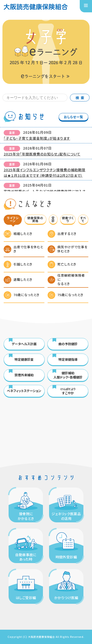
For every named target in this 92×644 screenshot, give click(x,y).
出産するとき (67, 234)
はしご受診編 (26, 598)
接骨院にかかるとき (26, 516)
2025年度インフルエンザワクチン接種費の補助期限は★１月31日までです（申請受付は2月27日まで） (45, 172)
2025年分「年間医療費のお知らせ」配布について (42, 154)
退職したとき (23, 279)
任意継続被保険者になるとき (71, 279)
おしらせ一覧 (73, 117)
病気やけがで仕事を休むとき (72, 249)
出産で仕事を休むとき (28, 249)
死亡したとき (67, 264)
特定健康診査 (24, 359)
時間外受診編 (66, 557)
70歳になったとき (26, 295)
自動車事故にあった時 (26, 557)
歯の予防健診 (68, 344)
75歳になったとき (70, 295)
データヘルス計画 (24, 344)
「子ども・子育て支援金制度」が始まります (37, 138)
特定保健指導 (68, 359)
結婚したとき (23, 234)
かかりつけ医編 (66, 598)
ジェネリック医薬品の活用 (66, 516)
